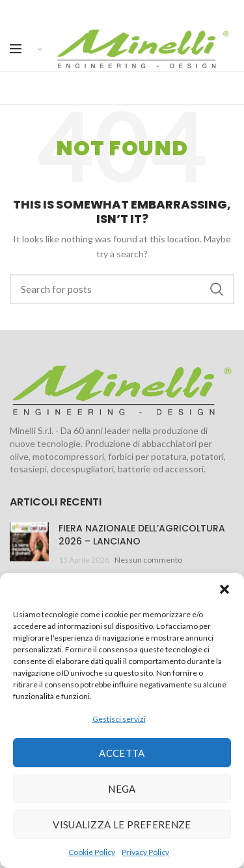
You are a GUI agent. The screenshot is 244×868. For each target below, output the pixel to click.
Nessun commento (148, 560)
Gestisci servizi (119, 719)
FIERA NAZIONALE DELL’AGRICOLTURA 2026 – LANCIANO (142, 535)
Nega (122, 789)
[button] (224, 589)
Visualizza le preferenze (122, 824)
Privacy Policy (145, 852)
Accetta (122, 753)
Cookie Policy (92, 852)
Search (217, 289)
